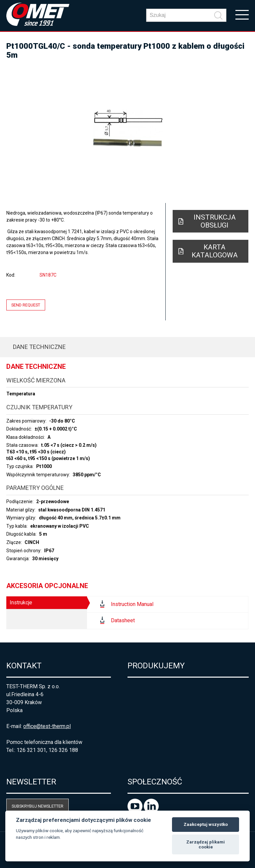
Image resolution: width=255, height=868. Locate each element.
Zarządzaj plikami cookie (206, 845)
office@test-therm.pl (47, 726)
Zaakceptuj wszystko (206, 824)
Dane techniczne (39, 347)
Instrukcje (21, 602)
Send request (26, 305)
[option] (127, 128)
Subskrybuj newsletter (38, 806)
